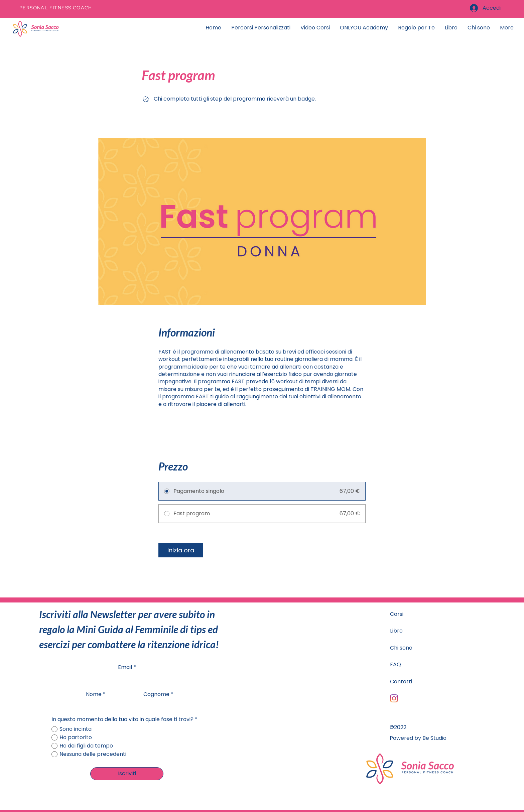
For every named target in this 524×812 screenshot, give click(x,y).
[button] (416, 28)
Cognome (156, 694)
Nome (94, 694)
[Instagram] (394, 698)
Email (125, 667)
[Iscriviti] (127, 774)
